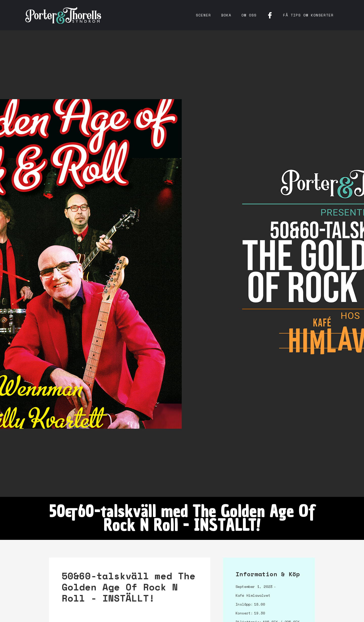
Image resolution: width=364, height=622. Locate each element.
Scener (203, 15)
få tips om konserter (308, 15)
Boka (226, 15)
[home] (63, 15)
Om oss (249, 15)
